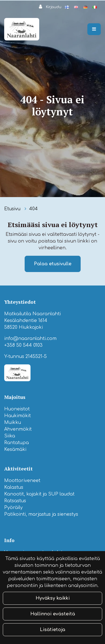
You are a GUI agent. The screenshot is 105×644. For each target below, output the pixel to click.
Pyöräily (13, 508)
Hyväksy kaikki (53, 598)
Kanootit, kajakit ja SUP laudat (39, 494)
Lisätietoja (53, 630)
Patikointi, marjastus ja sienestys (41, 514)
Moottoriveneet (22, 481)
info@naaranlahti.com (30, 339)
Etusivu (13, 209)
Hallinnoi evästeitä (53, 614)
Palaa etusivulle (53, 264)
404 (33, 209)
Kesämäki (15, 449)
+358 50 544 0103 (23, 345)
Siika (10, 436)
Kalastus (14, 487)
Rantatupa (17, 443)
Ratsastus (15, 501)
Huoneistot (17, 409)
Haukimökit (17, 416)
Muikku (13, 423)
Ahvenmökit (18, 429)
